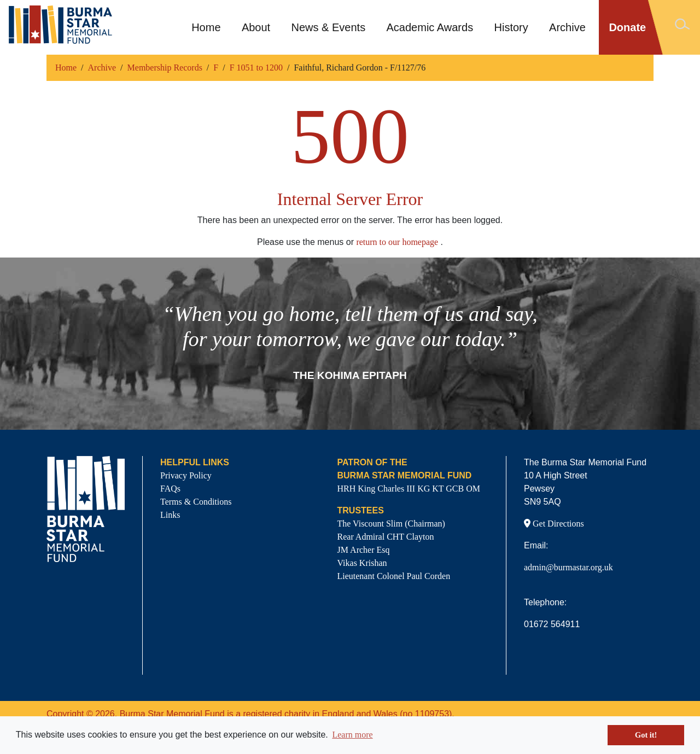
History (511, 27)
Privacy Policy (186, 475)
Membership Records (165, 68)
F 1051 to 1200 (256, 68)
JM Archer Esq (364, 550)
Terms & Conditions (196, 502)
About (256, 27)
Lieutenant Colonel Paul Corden (394, 576)
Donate (627, 27)
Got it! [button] (646, 735)
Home (206, 27)
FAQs (170, 489)
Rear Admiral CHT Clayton (386, 537)
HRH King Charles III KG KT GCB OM (409, 489)
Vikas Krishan (362, 563)
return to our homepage (397, 242)
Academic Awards (430, 27)
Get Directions (554, 524)
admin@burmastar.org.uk (568, 567)
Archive (567, 27)
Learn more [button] (352, 735)
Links (170, 515)
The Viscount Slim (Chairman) (391, 524)
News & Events (329, 27)
